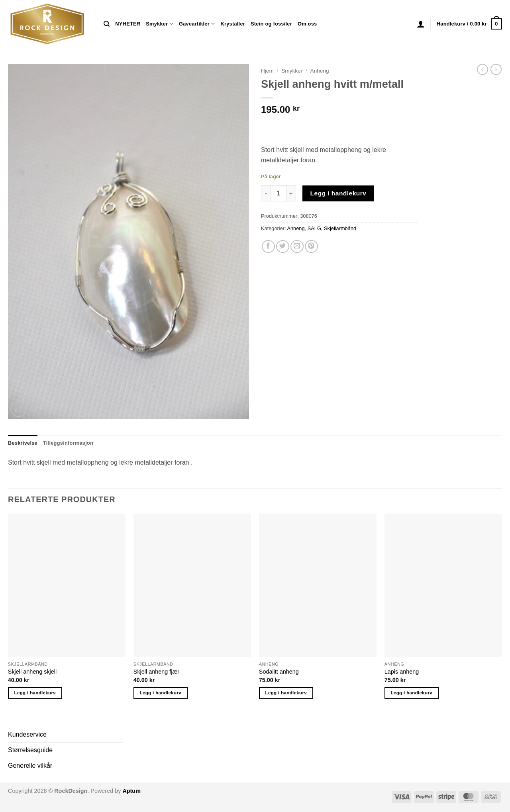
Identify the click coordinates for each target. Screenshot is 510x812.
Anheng (320, 71)
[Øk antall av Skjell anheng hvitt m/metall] (291, 193)
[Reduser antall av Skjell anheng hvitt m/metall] (266, 193)
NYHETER (128, 24)
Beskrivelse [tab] (23, 443)
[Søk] (107, 24)
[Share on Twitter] (283, 247)
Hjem (267, 71)
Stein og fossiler (271, 24)
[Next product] (483, 69)
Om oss (307, 24)
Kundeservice (27, 734)
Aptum (131, 791)
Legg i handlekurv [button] (35, 693)
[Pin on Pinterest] (311, 247)
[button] (421, 24)
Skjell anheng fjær (156, 672)
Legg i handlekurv (338, 193)
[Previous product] (496, 69)
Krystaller (233, 24)
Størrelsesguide (30, 750)
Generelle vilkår (30, 766)
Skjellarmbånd (340, 228)
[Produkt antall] (279, 193)
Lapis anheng (402, 672)
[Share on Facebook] (268, 247)
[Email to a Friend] (297, 247)
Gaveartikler (197, 24)
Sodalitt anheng (279, 672)
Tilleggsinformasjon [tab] (68, 443)
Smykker (160, 24)
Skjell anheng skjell (32, 672)
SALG (314, 228)
